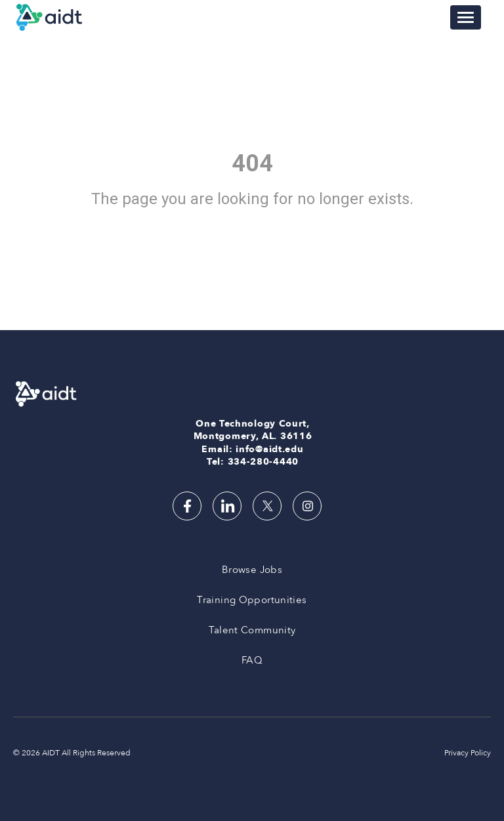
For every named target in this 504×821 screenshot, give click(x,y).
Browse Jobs (252, 570)
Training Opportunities (252, 600)
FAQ (252, 660)
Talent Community (252, 630)
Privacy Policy (468, 753)
